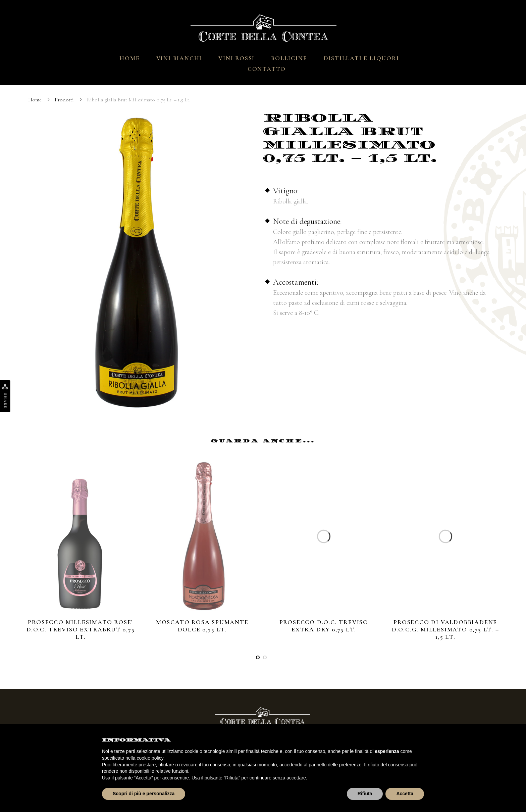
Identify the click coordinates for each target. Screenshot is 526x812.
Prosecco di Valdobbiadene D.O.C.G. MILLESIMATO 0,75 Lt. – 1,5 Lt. (445, 629)
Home (129, 58)
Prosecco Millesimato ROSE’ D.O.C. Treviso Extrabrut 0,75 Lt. (81, 629)
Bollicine (289, 58)
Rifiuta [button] (365, 794)
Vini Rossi (236, 58)
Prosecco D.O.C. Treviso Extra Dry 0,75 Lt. (324, 626)
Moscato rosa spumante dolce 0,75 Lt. (202, 626)
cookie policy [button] (150, 758)
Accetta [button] (405, 794)
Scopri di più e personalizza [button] (144, 794)
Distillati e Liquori (361, 58)
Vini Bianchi (179, 58)
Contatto (267, 69)
